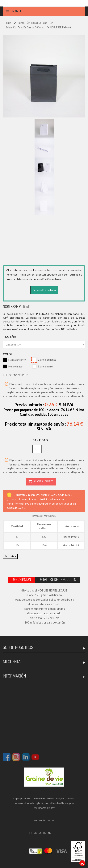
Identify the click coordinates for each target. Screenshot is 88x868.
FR (31, 833)
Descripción (21, 580)
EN (36, 833)
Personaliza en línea (44, 290)
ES (40, 833)
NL (50, 833)
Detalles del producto (57, 580)
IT (54, 833)
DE (45, 833)
